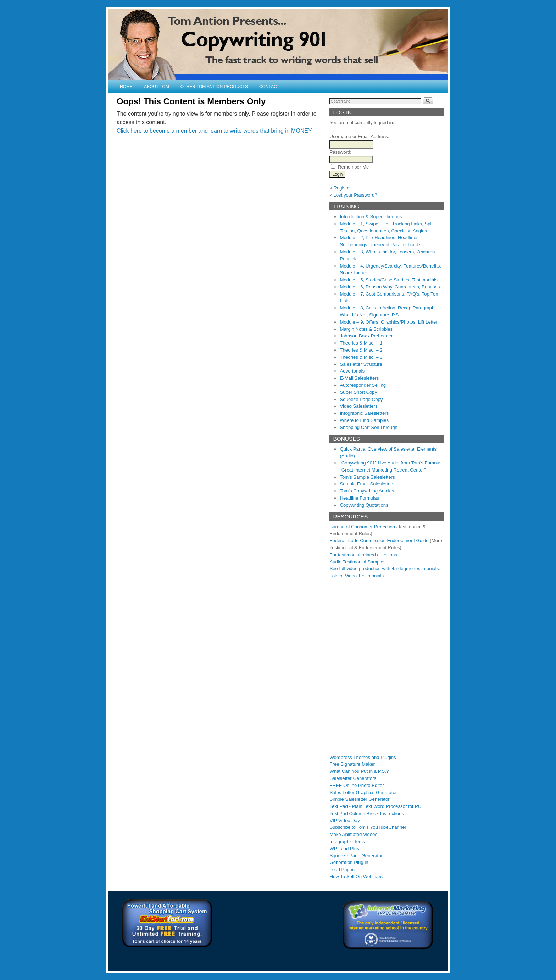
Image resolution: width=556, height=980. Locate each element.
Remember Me (353, 167)
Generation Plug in (349, 862)
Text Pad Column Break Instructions (367, 813)
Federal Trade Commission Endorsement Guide (379, 541)
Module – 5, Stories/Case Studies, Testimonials (388, 280)
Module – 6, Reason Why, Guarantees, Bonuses (390, 287)
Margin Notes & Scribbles (366, 329)
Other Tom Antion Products (214, 87)
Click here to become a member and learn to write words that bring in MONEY (214, 131)
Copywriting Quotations (364, 505)
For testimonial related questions (363, 555)
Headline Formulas (359, 498)
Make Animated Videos (353, 834)
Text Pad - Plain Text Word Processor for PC (375, 806)
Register (342, 188)
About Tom (157, 87)
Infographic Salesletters (364, 413)
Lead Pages (342, 869)
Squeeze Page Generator (356, 856)
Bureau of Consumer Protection (362, 527)
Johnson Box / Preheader (366, 336)
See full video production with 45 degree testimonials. (385, 569)
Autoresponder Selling (363, 385)
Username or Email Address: (359, 136)
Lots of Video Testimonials (357, 576)
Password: (340, 152)
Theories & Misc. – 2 (361, 350)
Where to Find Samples (364, 420)
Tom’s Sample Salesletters (367, 477)
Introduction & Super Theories (371, 217)
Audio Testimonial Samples (357, 562)
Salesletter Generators (353, 778)
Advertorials (352, 371)
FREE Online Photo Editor (357, 785)
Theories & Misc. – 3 (361, 357)
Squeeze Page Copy (361, 399)
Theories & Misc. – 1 (361, 343)
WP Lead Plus (344, 849)
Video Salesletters (358, 406)
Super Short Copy (358, 392)
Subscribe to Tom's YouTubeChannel (368, 827)
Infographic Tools (347, 841)
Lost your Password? (355, 195)
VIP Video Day (344, 821)
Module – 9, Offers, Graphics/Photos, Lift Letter (388, 322)
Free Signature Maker (352, 764)
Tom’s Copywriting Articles (367, 491)
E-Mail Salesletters (359, 378)
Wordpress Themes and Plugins (363, 757)
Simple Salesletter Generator (359, 799)
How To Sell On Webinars (356, 877)
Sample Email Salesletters (367, 484)
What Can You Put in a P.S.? (359, 771)
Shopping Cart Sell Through (369, 427)
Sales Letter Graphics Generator (363, 792)
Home (126, 87)
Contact (269, 87)
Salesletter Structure (361, 364)
